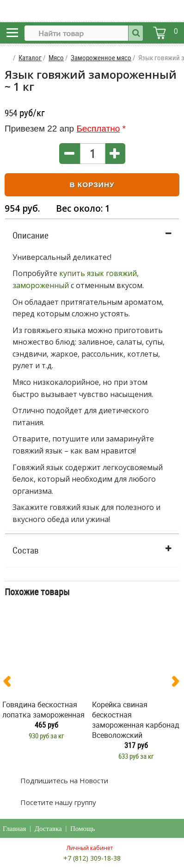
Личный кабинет (90, 848)
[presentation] (11, 683)
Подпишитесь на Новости (63, 780)
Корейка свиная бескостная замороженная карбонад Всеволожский (136, 720)
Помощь (83, 829)
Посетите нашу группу (57, 802)
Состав (26, 550)
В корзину (92, 185)
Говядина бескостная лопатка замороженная (43, 710)
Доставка (48, 829)
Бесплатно (98, 129)
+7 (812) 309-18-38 (92, 858)
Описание (31, 235)
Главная (14, 829)
